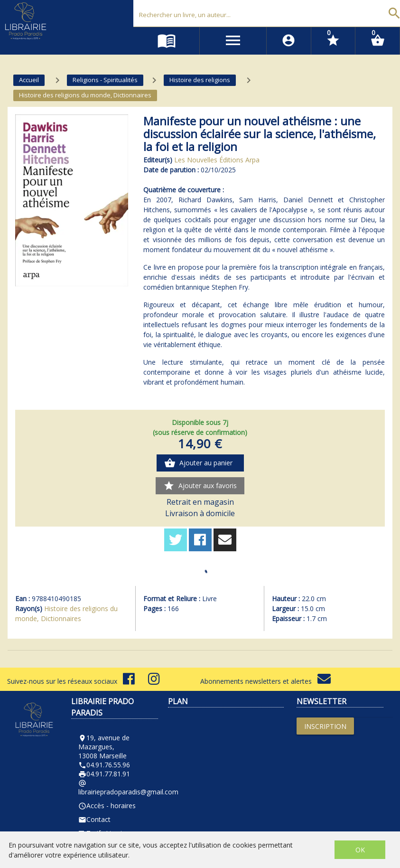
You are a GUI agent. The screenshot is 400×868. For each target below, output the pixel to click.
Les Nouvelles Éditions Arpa (217, 160)
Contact (94, 819)
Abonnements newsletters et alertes (265, 681)
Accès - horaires (107, 806)
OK (360, 850)
